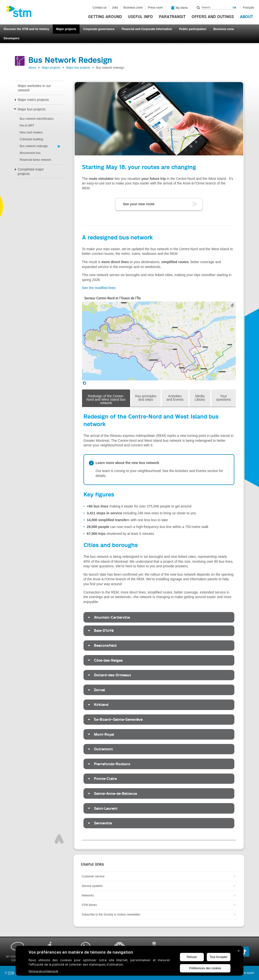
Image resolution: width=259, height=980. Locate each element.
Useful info (140, 17)
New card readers (31, 132)
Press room (155, 8)
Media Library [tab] (200, 398)
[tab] (159, 617)
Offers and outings (213, 17)
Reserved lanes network (36, 160)
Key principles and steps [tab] (146, 398)
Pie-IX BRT (27, 126)
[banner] (21, 13)
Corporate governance (99, 29)
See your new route (139, 204)
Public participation (193, 29)
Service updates (92, 886)
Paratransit (172, 17)
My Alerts (179, 8)
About (246, 17)
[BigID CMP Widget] (129, 962)
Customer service (93, 876)
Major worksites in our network (34, 88)
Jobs (115, 8)
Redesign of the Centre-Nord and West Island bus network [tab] (106, 399)
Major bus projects (78, 68)
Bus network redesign (34, 146)
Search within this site (198, 8)
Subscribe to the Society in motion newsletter (111, 915)
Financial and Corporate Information (147, 29)
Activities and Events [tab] (175, 398)
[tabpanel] (159, 624)
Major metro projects (33, 100)
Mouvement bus (30, 153)
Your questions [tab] (224, 398)
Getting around (105, 17)
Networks (88, 895)
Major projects (66, 29)
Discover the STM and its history (26, 29)
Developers (12, 38)
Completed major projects (31, 172)
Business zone (224, 29)
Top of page (59, 839)
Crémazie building (31, 139)
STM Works (89, 905)
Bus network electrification (37, 119)
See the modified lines (99, 288)
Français (249, 8)
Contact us (99, 8)
